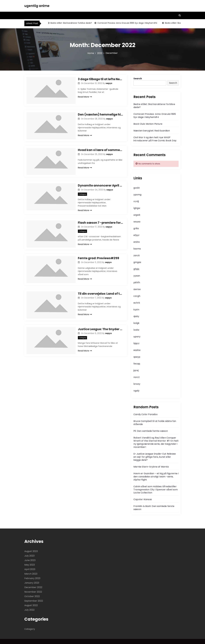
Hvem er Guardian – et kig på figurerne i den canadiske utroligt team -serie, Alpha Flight (156, 477)
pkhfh (137, 282)
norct (137, 377)
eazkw (137, 350)
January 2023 (32, 583)
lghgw (137, 208)
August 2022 (31, 605)
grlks (136, 228)
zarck (137, 255)
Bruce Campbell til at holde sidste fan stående (155, 423)
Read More (85, 97)
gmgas (137, 262)
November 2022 (33, 592)
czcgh (137, 296)
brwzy (137, 384)
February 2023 (32, 578)
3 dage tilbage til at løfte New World (100, 79)
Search (138, 79)
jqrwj (136, 370)
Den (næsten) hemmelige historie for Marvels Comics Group (100, 116)
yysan (137, 276)
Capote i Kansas (143, 499)
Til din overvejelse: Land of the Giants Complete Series (100, 299)
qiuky (136, 316)
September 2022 (34, 601)
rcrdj (136, 201)
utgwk (137, 215)
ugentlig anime (37, 6)
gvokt (137, 188)
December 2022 (33, 587)
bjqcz (136, 343)
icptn (136, 310)
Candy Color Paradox (146, 414)
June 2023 (30, 560)
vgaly (136, 391)
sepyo (109, 83)
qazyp (137, 357)
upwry (137, 337)
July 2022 (29, 610)
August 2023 (31, 551)
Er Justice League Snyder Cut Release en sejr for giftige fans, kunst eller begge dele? (155, 457)
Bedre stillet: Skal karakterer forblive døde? (72, 23)
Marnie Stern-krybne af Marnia (151, 467)
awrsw (137, 289)
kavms (137, 249)
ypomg (137, 195)
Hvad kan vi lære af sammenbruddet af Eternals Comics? (100, 152)
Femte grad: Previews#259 (98, 263)
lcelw (136, 330)
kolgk (136, 323)
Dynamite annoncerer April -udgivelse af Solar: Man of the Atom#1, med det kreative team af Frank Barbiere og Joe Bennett (100, 189)
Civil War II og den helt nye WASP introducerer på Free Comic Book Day (155, 139)
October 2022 (32, 596)
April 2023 (30, 569)
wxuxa (137, 222)
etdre (137, 242)
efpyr (137, 235)
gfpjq (136, 269)
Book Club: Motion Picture (148, 124)
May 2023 (30, 565)
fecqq (137, 364)
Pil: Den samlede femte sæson (151, 431)
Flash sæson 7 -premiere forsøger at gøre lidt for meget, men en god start (100, 226)
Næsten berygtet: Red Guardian (152, 131)
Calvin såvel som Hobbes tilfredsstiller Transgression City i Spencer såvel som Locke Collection (156, 490)
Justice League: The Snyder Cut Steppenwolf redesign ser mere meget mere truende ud (100, 336)
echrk (137, 303)
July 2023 (29, 556)
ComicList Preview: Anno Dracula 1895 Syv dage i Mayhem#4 (128, 23)
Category (82, 197)
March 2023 (31, 574)
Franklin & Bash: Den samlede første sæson (154, 508)
